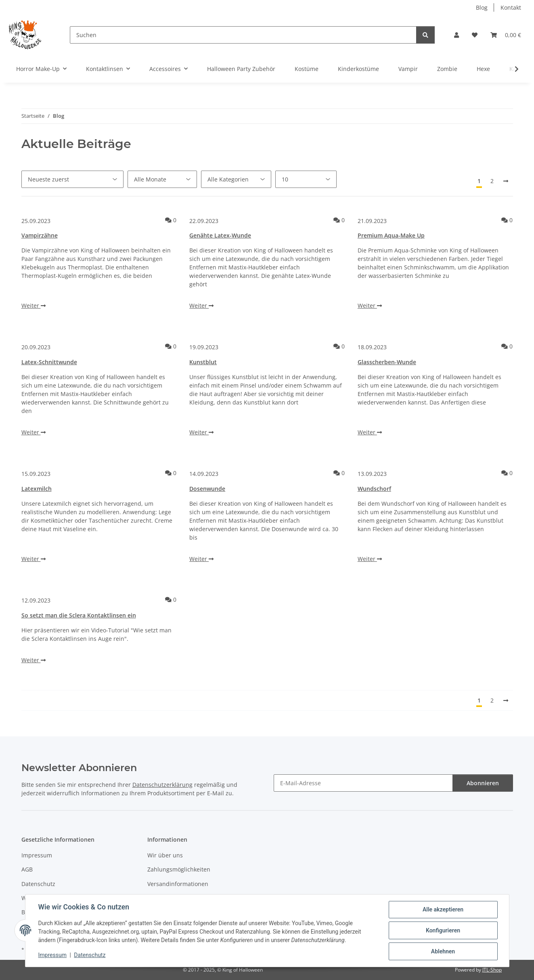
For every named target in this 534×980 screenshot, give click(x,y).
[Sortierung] (72, 179)
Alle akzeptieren (443, 909)
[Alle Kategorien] (236, 179)
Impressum (52, 955)
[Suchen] (243, 35)
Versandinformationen (178, 884)
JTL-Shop (492, 970)
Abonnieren (483, 783)
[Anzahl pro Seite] (306, 179)
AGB (27, 869)
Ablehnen (443, 951)
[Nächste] (506, 181)
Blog (482, 7)
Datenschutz (90, 955)
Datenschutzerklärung (162, 785)
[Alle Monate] (162, 179)
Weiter (34, 305)
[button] (457, 35)
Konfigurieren (443, 930)
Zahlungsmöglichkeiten (179, 869)
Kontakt (511, 7)
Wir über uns (165, 855)
